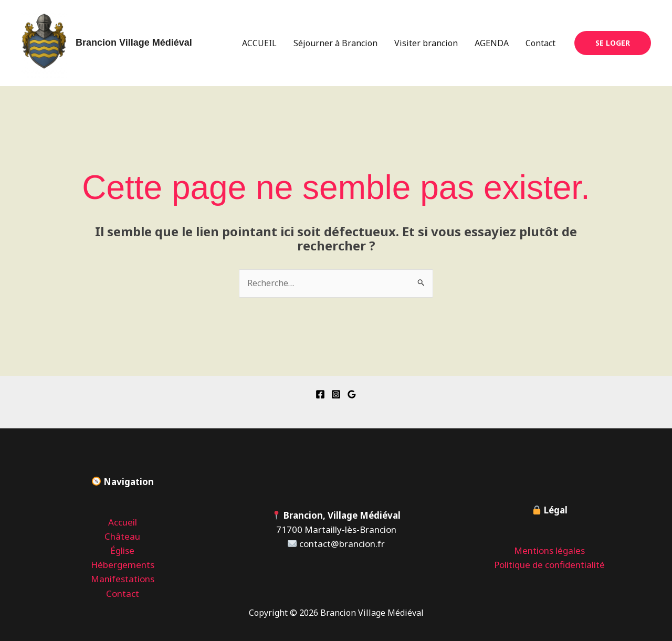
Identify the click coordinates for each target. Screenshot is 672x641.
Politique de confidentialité (549, 565)
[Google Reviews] (352, 394)
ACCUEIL (259, 43)
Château (122, 536)
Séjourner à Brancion (335, 43)
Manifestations (123, 579)
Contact (540, 43)
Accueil (123, 522)
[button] (613, 43)
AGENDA (492, 43)
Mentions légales (549, 550)
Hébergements (123, 565)
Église (122, 550)
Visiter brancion (426, 43)
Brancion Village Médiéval (134, 43)
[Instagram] (336, 394)
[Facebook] (320, 394)
